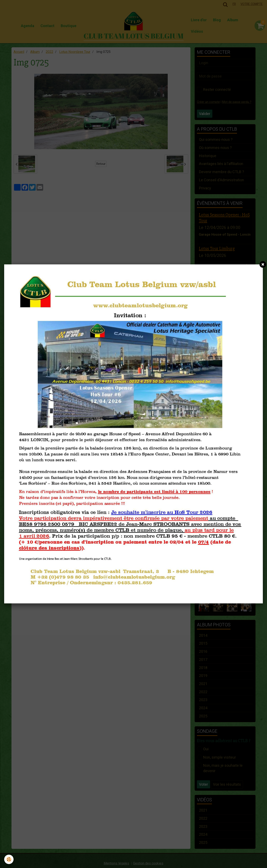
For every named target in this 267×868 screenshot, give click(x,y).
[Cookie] (9, 859)
